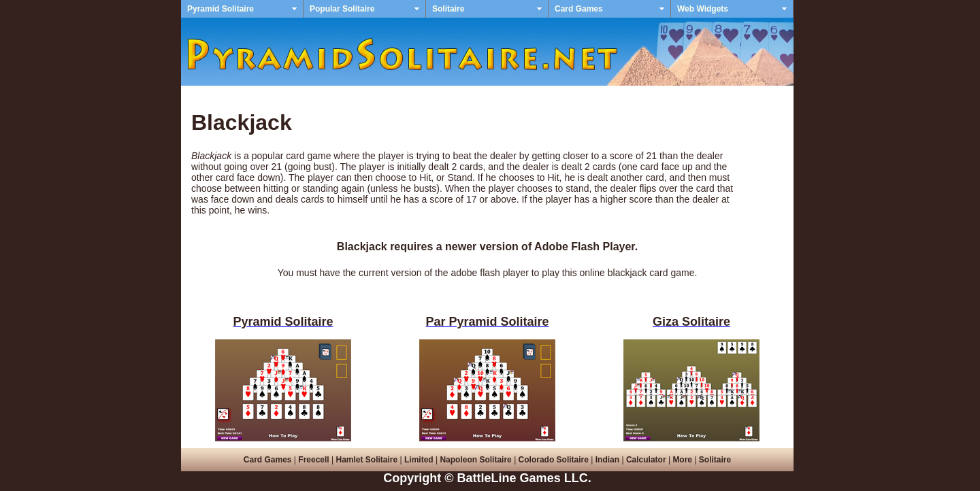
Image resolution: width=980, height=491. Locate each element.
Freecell (313, 460)
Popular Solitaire (342, 9)
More (682, 460)
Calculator (646, 460)
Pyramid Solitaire (220, 9)
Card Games (579, 9)
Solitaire (448, 9)
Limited (419, 460)
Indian (607, 460)
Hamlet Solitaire (366, 460)
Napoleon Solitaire (475, 460)
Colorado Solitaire (554, 460)
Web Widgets (703, 9)
